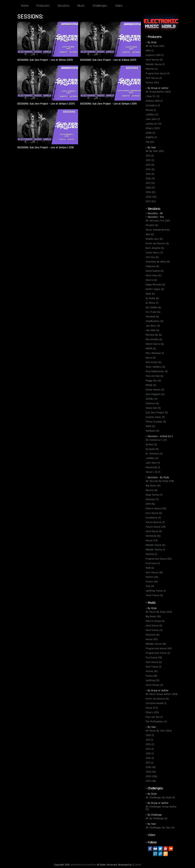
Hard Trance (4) (154, 630)
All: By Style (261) (155, 46)
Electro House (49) (156, 509)
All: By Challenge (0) (157, 818)
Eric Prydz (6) (153, 312)
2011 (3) (150, 156)
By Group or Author (158, 88)
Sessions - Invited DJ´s (160, 436)
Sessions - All (155, 213)
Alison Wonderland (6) (158, 230)
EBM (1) (150, 51)
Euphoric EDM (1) (155, 55)
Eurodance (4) (153, 518)
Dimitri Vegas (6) (155, 289)
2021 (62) (151, 201)
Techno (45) (152, 577)
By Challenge (155, 815)
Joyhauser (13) (154, 124)
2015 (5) (150, 174)
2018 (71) (150, 188)
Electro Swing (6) (155, 621)
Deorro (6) (151, 280)
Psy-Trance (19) (154, 658)
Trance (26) (152, 582)
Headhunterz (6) (155, 321)
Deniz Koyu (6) (153, 275)
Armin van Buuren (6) (157, 244)
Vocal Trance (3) (154, 595)
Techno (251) (152, 83)
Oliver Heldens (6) (155, 367)
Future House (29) (156, 527)
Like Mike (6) (153, 330)
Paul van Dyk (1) (154, 717)
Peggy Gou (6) (153, 381)
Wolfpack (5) (152, 431)
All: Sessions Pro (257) (158, 221)
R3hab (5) (151, 385)
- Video (150, 835)
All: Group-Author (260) (158, 92)
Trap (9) (150, 586)
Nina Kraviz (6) (154, 362)
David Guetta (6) (155, 271)
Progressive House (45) (159, 648)
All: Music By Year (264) (159, 731)
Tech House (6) (154, 662)
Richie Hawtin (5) (155, 390)
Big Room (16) (153, 616)
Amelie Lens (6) (154, 239)
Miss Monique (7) (155, 353)
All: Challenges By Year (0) (160, 828)
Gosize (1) (151, 110)
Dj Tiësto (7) (152, 303)
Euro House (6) (154, 513)
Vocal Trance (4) (154, 685)
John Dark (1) (153, 119)
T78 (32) (150, 142)
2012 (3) (150, 160)
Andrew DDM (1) (154, 101)
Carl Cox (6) (152, 257)
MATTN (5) (151, 349)
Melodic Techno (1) (155, 550)
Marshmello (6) (154, 339)
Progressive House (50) (159, 559)
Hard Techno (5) (154, 60)
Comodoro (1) (153, 105)
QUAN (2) (150, 133)
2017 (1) (149, 763)
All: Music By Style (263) (159, 612)
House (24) (152, 541)
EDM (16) (150, 504)
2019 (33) (151, 772)
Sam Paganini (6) (155, 394)
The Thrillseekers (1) (156, 722)
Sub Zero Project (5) (157, 413)
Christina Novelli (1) (156, 703)
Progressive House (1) (158, 73)
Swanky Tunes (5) (155, 417)
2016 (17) (150, 179)
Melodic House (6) (155, 545)
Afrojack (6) (152, 225)
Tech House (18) (154, 573)
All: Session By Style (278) (160, 481)
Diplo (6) (150, 294)
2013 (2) (150, 744)
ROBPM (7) (151, 137)
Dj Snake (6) (152, 298)
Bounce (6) (152, 490)
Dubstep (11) (152, 499)
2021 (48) (151, 781)
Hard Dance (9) (154, 626)
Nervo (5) (151, 358)
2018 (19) (151, 767)
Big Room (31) (153, 486)
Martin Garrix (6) (155, 344)
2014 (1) (150, 749)
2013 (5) (150, 165)
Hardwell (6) (152, 317)
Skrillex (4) (151, 399)
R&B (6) (150, 568)
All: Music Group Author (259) (162, 694)
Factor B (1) (152, 708)
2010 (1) (150, 735)
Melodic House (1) (155, 64)
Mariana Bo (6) (154, 335)
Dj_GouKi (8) (152, 449)
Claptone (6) (152, 266)
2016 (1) (150, 758)
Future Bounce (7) (155, 522)
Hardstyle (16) (153, 536)
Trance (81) (151, 676)
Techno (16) (152, 671)
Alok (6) (150, 234)
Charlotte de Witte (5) (158, 262)
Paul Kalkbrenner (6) (157, 371)
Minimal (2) (152, 69)
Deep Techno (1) (154, 495)
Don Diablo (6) (153, 307)
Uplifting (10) (153, 680)
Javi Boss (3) (153, 326)
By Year (152, 148)
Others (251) (152, 712)
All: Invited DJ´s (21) (156, 440)
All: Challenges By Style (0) (160, 798)
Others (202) (153, 128)
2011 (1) (149, 740)
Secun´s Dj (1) (153, 472)
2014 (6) (150, 169)
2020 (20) (151, 197)
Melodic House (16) (156, 644)
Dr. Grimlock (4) (154, 454)
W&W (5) (150, 426)
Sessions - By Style (158, 478)
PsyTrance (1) (153, 563)
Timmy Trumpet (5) (156, 422)
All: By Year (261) (155, 151)
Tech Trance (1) (153, 667)
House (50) (152, 639)
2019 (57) (151, 192)
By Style (152, 42)
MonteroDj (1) (153, 467)
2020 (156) (151, 776)
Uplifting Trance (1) (156, 591)
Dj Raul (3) (151, 445)
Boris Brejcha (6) (155, 248)
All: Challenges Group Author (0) (161, 808)
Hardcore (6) (153, 635)
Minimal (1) (151, 554)
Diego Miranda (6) (155, 285)
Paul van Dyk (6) (155, 376)
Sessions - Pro (156, 217)
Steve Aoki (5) (153, 408)
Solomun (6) (152, 403)
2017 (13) (150, 183)
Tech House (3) (154, 78)
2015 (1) (150, 754)
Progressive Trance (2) (158, 653)
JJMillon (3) (152, 458)
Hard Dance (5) (154, 531)
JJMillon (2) (152, 115)
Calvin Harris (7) (154, 253)
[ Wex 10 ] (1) (153, 96)
